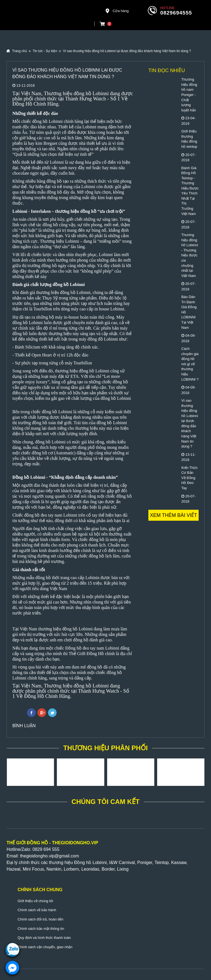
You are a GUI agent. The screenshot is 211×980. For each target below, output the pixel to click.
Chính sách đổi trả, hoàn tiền (41, 919)
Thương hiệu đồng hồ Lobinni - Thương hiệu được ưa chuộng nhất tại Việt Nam (190, 255)
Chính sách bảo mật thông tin (41, 929)
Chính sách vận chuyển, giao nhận (45, 947)
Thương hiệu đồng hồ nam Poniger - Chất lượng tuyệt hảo (189, 95)
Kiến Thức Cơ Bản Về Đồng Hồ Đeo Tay (190, 478)
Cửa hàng (117, 11)
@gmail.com (67, 856)
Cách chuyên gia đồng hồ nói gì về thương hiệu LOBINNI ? (190, 364)
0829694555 (176, 13)
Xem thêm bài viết (174, 515)
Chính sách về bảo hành (37, 910)
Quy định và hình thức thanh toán (44, 938)
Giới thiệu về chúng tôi (35, 901)
